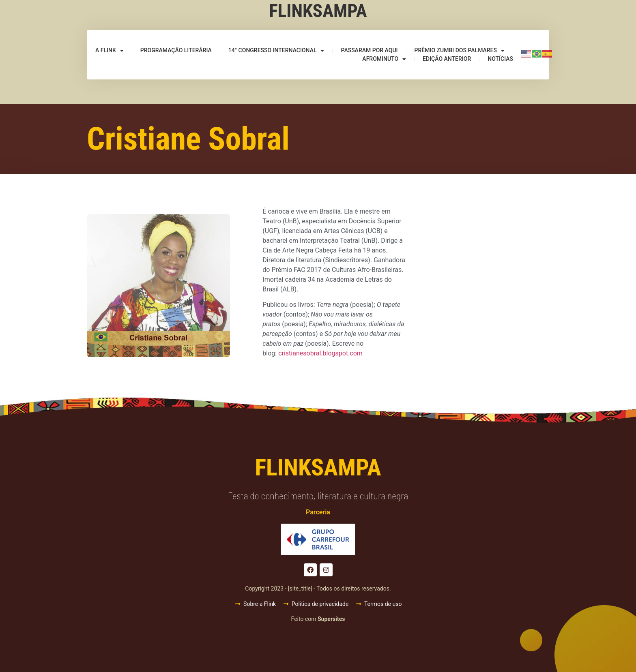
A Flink (110, 50)
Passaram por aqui (369, 50)
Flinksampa (318, 11)
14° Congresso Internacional (276, 50)
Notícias (500, 59)
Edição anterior (447, 59)
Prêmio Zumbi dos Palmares (460, 50)
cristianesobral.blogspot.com (320, 353)
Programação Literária (176, 50)
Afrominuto (384, 59)
